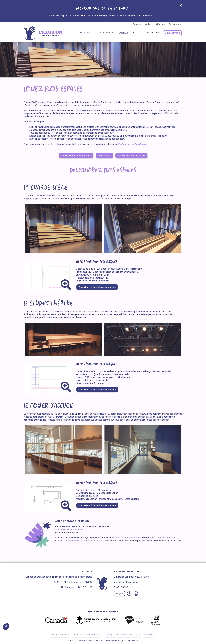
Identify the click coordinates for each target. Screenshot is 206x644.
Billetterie (172, 33)
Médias (148, 24)
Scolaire (137, 24)
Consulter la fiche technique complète (97, 287)
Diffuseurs (160, 24)
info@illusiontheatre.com (126, 582)
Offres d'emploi (59, 634)
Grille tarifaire (104, 156)
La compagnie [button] (108, 33)
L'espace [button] (124, 33)
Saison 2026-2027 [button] (87, 33)
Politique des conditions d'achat (121, 634)
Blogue (136, 33)
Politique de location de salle (133, 144)
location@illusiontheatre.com (69, 529)
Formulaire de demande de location (86, 541)
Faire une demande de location (76, 156)
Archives (148, 634)
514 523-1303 (121, 587)
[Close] (181, 6)
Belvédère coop (131, 641)
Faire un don (175, 24)
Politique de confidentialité (86, 634)
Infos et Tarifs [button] (152, 33)
